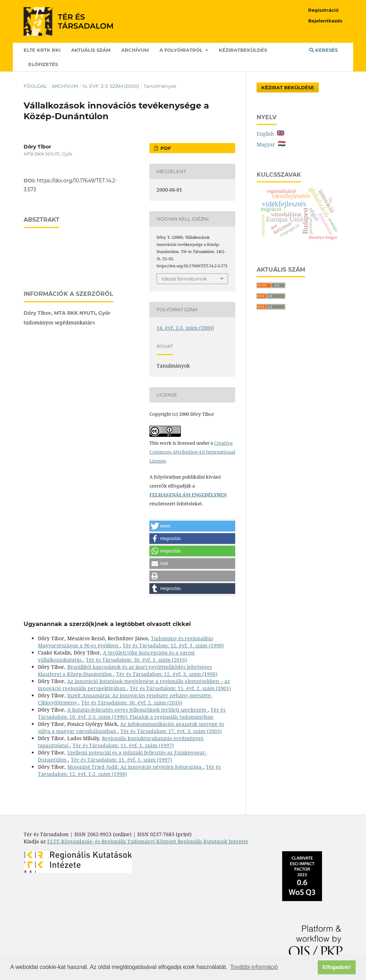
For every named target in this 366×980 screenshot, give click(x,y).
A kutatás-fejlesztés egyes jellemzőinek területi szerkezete (137, 710)
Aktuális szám (91, 50)
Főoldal (35, 86)
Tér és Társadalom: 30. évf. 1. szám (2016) (136, 660)
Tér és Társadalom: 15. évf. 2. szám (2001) (180, 688)
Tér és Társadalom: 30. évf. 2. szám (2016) (132, 703)
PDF (165, 148)
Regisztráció (323, 10)
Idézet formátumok (184, 279)
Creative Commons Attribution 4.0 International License (192, 452)
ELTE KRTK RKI (42, 50)
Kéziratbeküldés (243, 50)
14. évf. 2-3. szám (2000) (111, 86)
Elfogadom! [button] (337, 967)
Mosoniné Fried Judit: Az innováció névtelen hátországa (135, 767)
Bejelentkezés (325, 21)
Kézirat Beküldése (288, 87)
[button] (192, 526)
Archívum (135, 50)
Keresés (323, 50)
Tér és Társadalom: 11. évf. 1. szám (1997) (123, 745)
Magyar (271, 144)
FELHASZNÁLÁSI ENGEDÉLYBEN (188, 495)
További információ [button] (254, 967)
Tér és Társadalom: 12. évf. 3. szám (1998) (173, 645)
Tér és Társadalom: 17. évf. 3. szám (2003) (171, 731)
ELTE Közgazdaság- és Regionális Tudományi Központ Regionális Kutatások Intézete (148, 841)
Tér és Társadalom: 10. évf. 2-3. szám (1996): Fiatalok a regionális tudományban (132, 713)
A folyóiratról (182, 50)
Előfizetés (43, 64)
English (270, 134)
